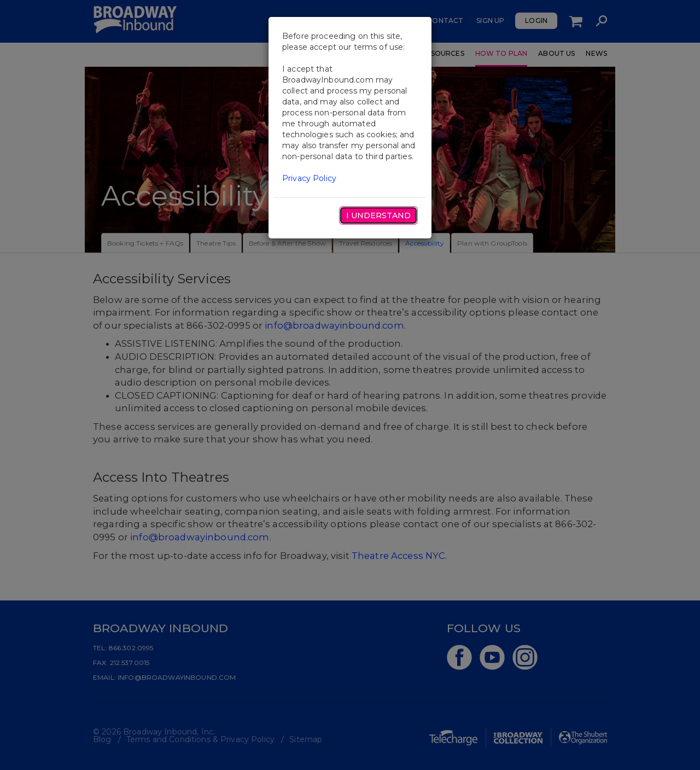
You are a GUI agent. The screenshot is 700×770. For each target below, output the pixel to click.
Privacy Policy (309, 178)
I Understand (378, 215)
